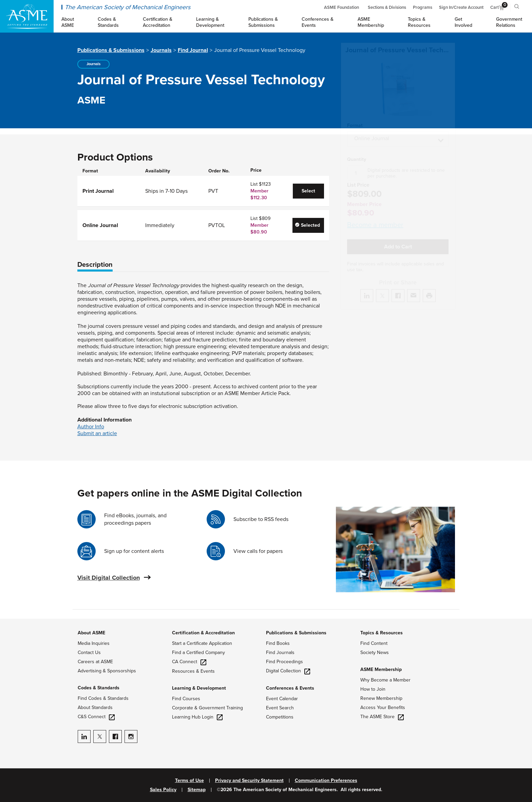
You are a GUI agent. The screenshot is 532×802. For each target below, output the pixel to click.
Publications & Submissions (111, 50)
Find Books (278, 643)
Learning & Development (199, 688)
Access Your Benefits (383, 707)
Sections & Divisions (387, 7)
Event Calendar (282, 699)
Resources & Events (193, 671)
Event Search (280, 708)
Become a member (375, 217)
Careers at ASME (95, 662)
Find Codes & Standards (103, 698)
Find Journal (193, 50)
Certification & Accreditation (203, 633)
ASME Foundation (341, 7)
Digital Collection (288, 671)
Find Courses (186, 699)
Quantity (357, 151)
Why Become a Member (385, 680)
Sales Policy (163, 790)
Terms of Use (189, 781)
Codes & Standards (99, 688)
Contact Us (89, 652)
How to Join (373, 689)
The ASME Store (382, 717)
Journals (161, 50)
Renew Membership (381, 698)
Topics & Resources (382, 633)
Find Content (374, 643)
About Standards (95, 707)
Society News (375, 652)
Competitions (280, 717)
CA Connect (189, 662)
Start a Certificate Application (202, 643)
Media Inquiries (94, 643)
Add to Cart (398, 239)
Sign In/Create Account (461, 7)
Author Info (91, 427)
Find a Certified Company (198, 652)
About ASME (91, 633)
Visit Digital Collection (109, 578)
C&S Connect (96, 717)
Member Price (364, 196)
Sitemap (197, 790)
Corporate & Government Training (207, 708)
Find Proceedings (284, 662)
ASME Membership (381, 669)
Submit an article (97, 433)
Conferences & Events (290, 688)
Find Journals (280, 652)
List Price (358, 177)
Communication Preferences (326, 781)
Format (355, 117)
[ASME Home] (27, 16)
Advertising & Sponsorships (107, 671)
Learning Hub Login (197, 717)
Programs (423, 7)
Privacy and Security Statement (249, 781)
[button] (398, 131)
